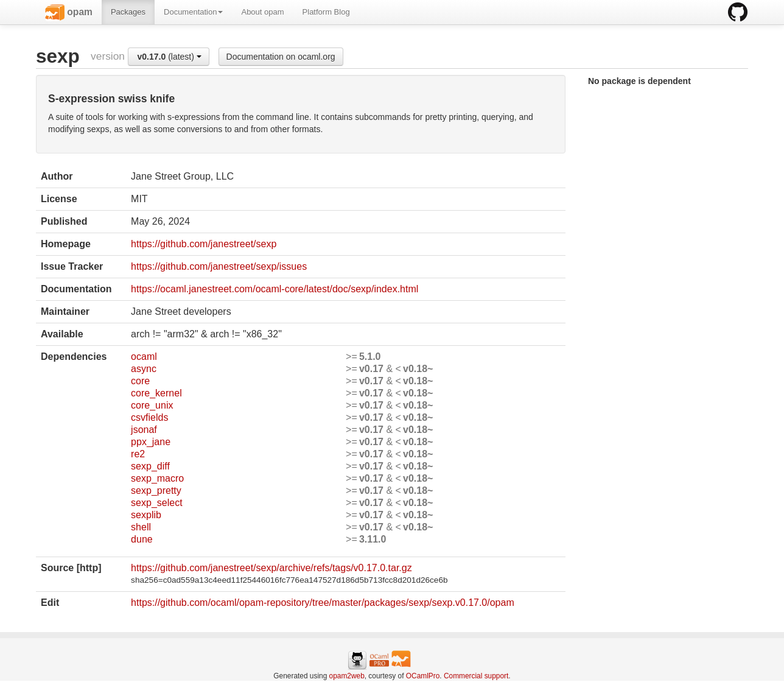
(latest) (170, 57)
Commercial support (476, 676)
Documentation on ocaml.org (281, 57)
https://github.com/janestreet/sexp (204, 244)
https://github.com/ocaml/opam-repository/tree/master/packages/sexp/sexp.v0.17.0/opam (323, 603)
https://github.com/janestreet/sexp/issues (219, 266)
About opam (262, 12)
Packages (128, 12)
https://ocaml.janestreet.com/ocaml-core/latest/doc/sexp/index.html (275, 289)
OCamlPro (423, 676)
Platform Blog (326, 12)
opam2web (347, 676)
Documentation (193, 12)
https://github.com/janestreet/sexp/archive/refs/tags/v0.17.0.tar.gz (271, 568)
